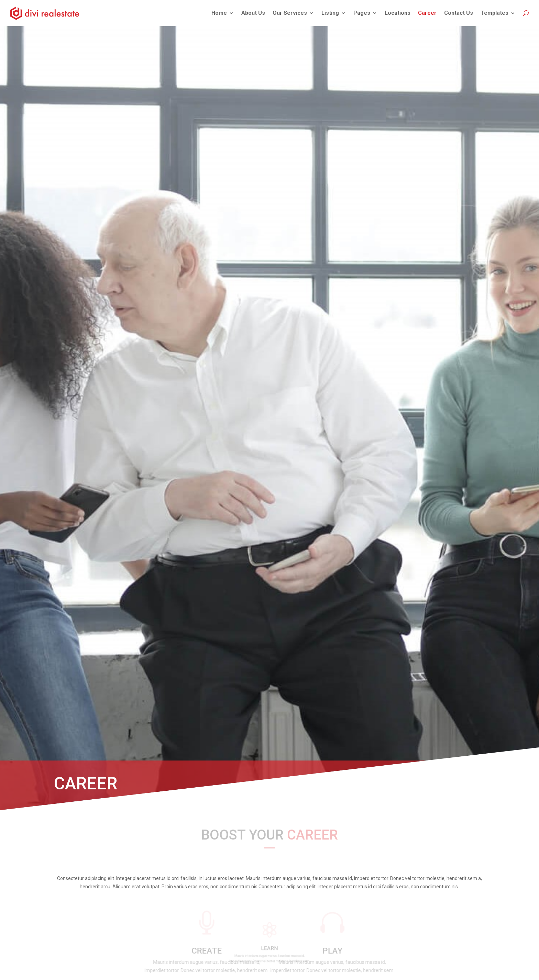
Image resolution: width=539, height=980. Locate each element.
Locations (398, 13)
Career (427, 13)
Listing (330, 13)
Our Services (290, 13)
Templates (494, 13)
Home (219, 13)
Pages (362, 13)
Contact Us (459, 13)
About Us (253, 13)
